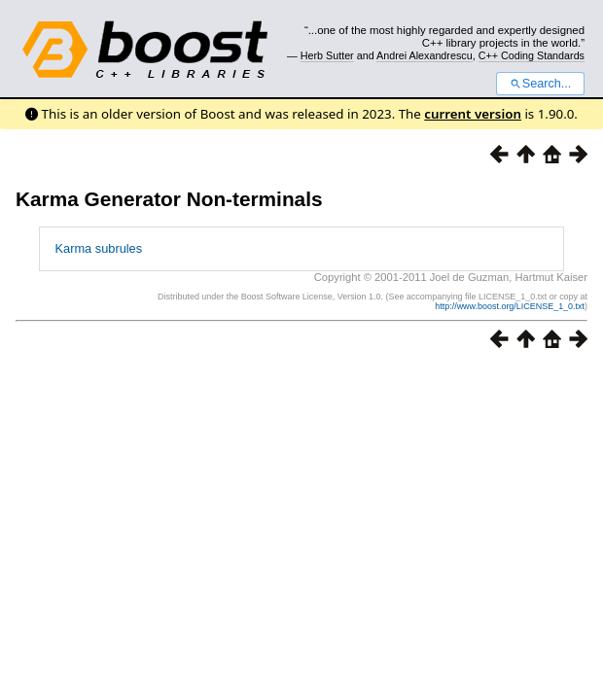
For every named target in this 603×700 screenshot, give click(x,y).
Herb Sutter (327, 55)
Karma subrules (99, 248)
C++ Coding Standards (532, 55)
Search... (540, 84)
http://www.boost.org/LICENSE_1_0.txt (510, 306)
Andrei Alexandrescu (425, 55)
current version (473, 114)
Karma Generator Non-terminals (169, 199)
